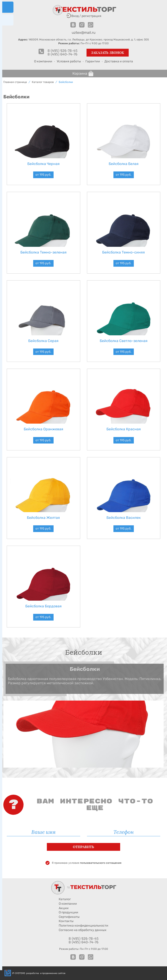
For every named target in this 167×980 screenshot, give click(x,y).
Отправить (83, 847)
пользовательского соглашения (101, 863)
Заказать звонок (108, 53)
